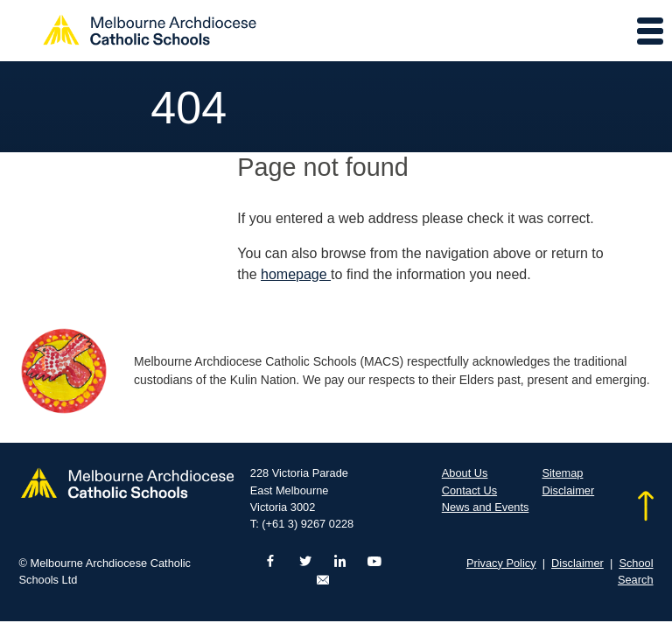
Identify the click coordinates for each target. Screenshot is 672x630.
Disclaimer (568, 490)
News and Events (486, 507)
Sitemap (562, 473)
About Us (465, 473)
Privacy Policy (501, 563)
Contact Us (469, 490)
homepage (296, 274)
